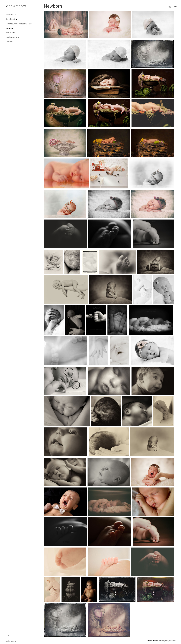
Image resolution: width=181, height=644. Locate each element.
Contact (9, 42)
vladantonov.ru (13, 37)
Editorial (10, 15)
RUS (175, 7)
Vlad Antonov (16, 6)
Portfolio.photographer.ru (167, 641)
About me (10, 33)
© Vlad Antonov (11, 641)
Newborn (10, 28)
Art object (10, 19)
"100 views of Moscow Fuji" (19, 24)
